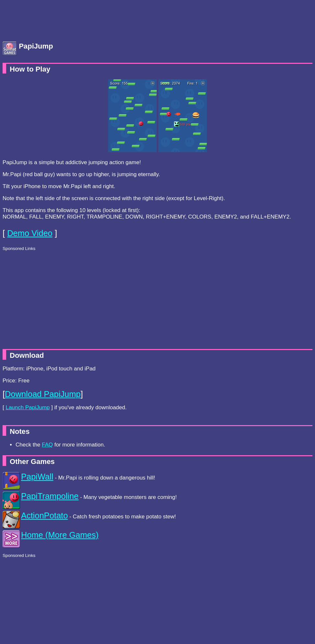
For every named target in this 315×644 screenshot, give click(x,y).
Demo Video (30, 233)
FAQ (47, 445)
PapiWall (37, 477)
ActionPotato (45, 515)
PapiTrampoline (50, 496)
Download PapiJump (43, 394)
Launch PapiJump (28, 407)
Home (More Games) (60, 535)
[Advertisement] (54, 19)
